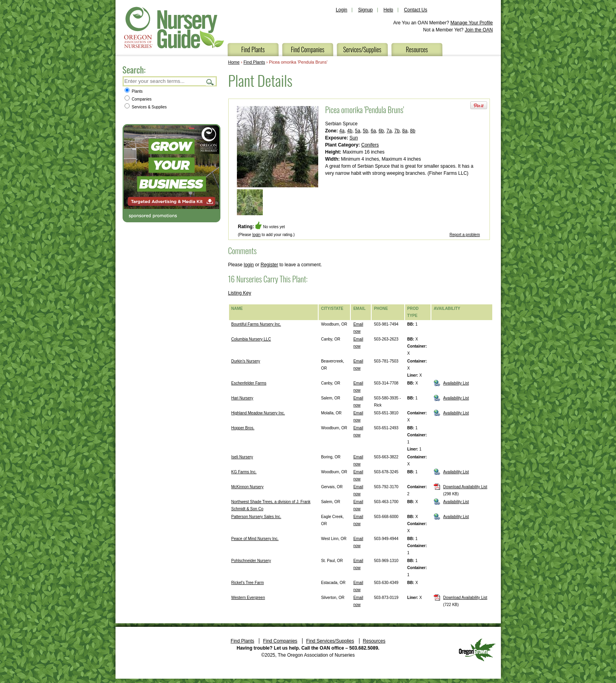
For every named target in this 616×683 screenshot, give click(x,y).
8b (413, 131)
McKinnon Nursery (247, 487)
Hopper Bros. (243, 428)
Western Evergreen (248, 598)
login (256, 235)
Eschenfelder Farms (249, 383)
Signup (365, 10)
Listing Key (240, 293)
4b (350, 131)
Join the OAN (479, 30)
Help (388, 10)
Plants (134, 91)
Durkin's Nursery (246, 361)
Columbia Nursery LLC (251, 339)
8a (405, 131)
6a (373, 131)
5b (366, 131)
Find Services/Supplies (330, 641)
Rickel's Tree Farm (248, 583)
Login (342, 10)
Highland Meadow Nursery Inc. (258, 413)
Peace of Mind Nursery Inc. (255, 539)
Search (210, 82)
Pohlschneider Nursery (251, 561)
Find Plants (253, 49)
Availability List (456, 383)
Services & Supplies (146, 107)
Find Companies (307, 49)
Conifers (370, 145)
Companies (138, 99)
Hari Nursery (242, 398)
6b (381, 131)
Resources (417, 49)
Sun (354, 138)
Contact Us (415, 10)
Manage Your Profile (471, 23)
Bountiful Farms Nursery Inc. (256, 324)
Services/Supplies (362, 49)
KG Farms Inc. (244, 472)
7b (397, 131)
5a (358, 131)
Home (234, 62)
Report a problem (465, 235)
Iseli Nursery (242, 457)
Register (269, 265)
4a (342, 131)
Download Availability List (465, 487)
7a (389, 131)
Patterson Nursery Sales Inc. (256, 517)
